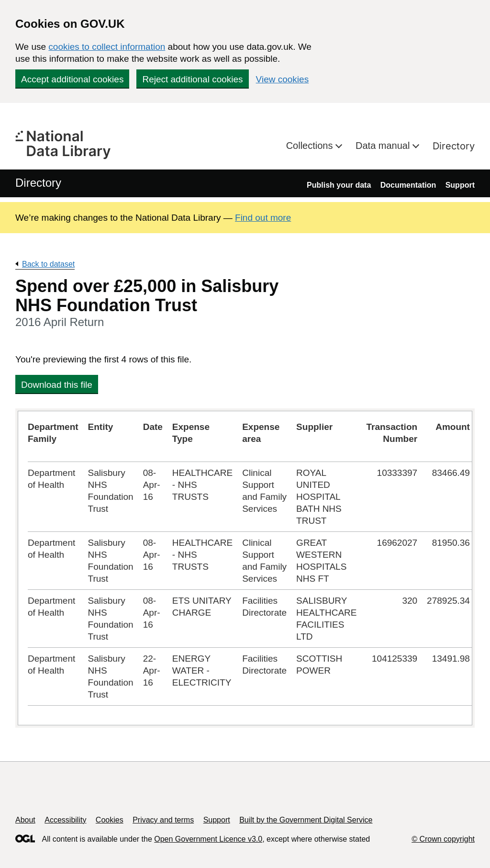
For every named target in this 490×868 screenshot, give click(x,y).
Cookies (110, 820)
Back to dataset (48, 264)
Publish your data (339, 185)
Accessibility (65, 820)
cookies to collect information (107, 47)
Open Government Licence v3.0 (208, 839)
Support (460, 185)
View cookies (283, 79)
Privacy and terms (163, 820)
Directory (454, 146)
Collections (311, 146)
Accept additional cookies (72, 79)
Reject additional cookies (192, 79)
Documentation (408, 185)
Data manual (384, 146)
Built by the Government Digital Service (306, 820)
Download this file (57, 385)
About (25, 820)
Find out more (263, 218)
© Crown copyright (443, 839)
